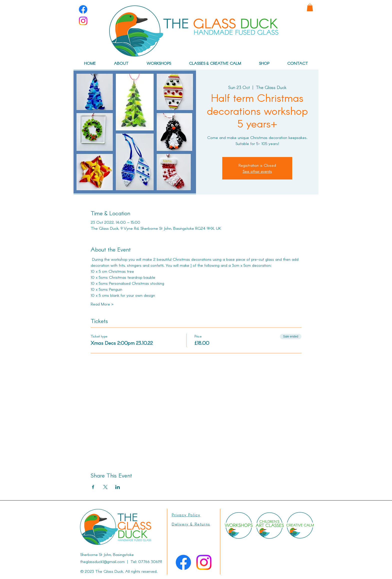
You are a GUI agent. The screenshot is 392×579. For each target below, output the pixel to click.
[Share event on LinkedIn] (118, 487)
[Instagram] (83, 21)
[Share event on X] (105, 487)
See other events (257, 171)
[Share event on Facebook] (93, 487)
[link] (310, 7)
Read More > (102, 304)
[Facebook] (83, 9)
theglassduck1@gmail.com (102, 561)
